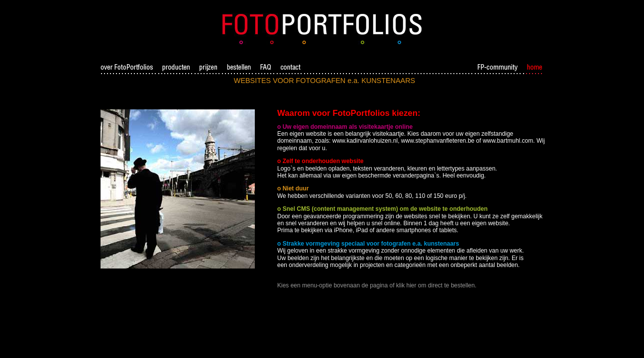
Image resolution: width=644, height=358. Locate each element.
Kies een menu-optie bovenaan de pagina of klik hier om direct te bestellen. (377, 285)
